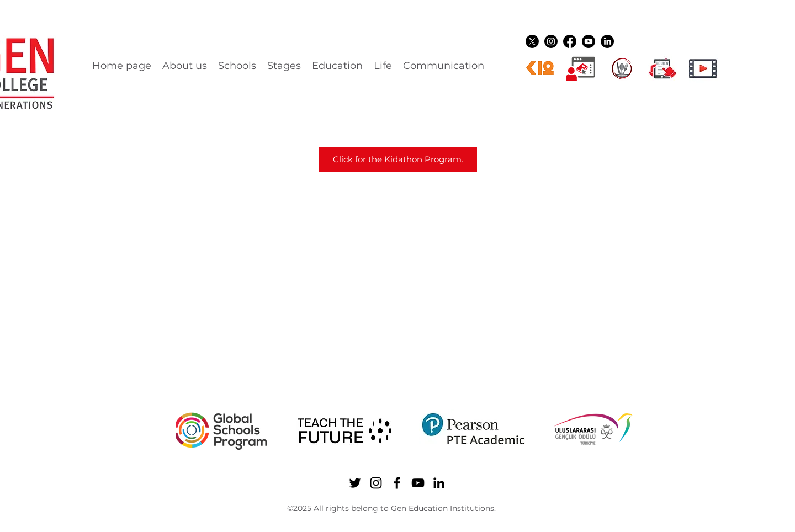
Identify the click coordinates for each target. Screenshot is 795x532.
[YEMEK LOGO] (622, 68)
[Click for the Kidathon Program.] (398, 160)
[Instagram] (551, 41)
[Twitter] (532, 41)
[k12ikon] (540, 68)
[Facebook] (570, 41)
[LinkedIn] (607, 41)
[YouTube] (589, 41)
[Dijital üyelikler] (581, 68)
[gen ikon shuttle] (662, 68)
